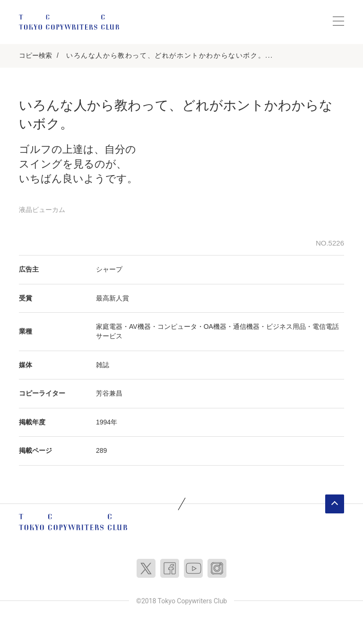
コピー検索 (35, 55)
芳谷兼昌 (109, 393)
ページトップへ (335, 504)
